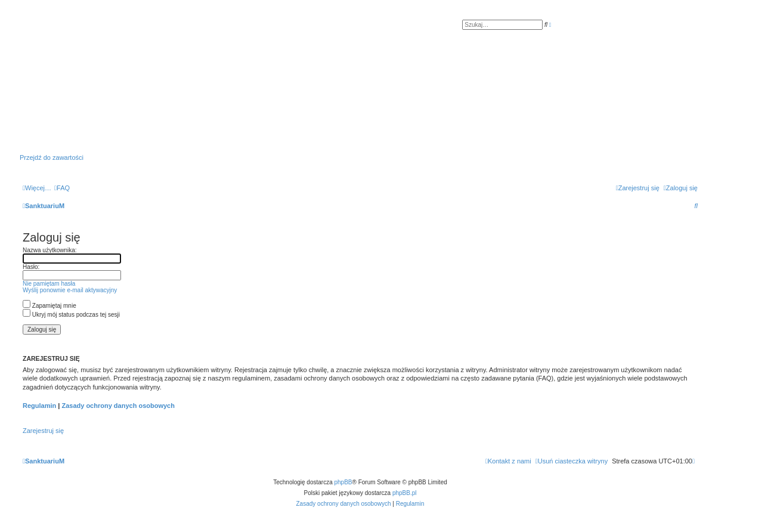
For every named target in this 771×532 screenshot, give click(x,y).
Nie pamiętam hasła (49, 284)
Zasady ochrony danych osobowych (118, 406)
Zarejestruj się (43, 431)
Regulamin (39, 406)
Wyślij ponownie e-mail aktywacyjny (70, 290)
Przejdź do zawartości (52, 157)
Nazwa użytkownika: (50, 250)
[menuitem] (62, 188)
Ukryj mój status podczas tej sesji (71, 315)
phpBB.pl (405, 493)
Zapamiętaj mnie (49, 306)
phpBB (343, 482)
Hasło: (31, 267)
